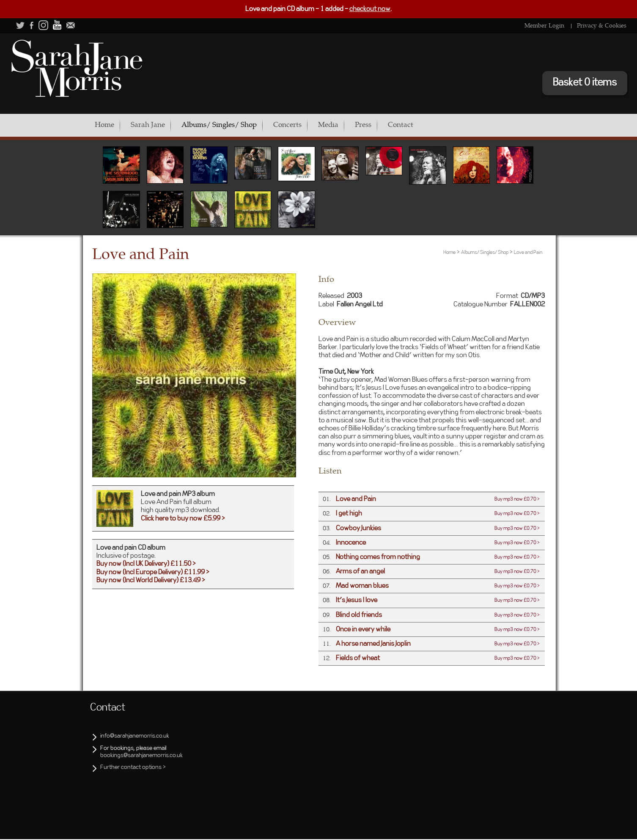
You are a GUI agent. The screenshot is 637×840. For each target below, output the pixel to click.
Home (104, 124)
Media (349, 124)
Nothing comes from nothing (378, 558)
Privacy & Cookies (602, 25)
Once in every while (363, 630)
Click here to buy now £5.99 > (183, 519)
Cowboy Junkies (358, 529)
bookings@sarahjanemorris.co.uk (141, 756)
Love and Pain (528, 253)
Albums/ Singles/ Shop (229, 124)
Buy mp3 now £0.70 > (517, 500)
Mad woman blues (362, 587)
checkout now (370, 9)
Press (389, 124)
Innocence (351, 543)
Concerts (303, 124)
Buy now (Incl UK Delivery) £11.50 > (146, 565)
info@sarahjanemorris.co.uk (135, 737)
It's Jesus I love (357, 601)
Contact (431, 124)
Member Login (544, 25)
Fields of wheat (358, 659)
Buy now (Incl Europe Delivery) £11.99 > (153, 573)
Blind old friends (359, 616)
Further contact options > (133, 768)
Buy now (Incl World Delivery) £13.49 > (151, 581)
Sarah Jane (153, 124)
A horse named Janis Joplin (373, 644)
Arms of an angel (360, 572)
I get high (349, 514)
